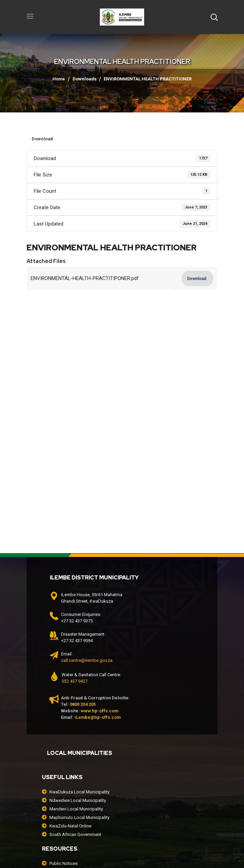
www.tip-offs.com (100, 711)
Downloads (85, 79)
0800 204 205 (83, 704)
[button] (214, 17)
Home (59, 79)
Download (42, 139)
